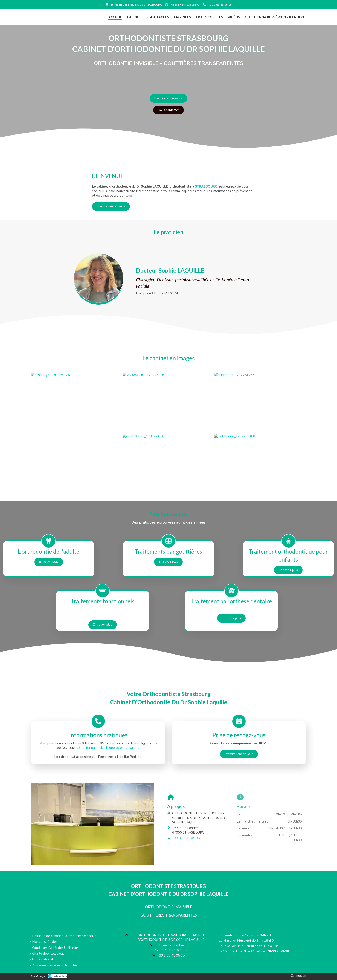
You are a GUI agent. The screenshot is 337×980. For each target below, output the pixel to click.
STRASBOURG (206, 186)
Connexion (298, 976)
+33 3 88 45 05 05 (171, 955)
